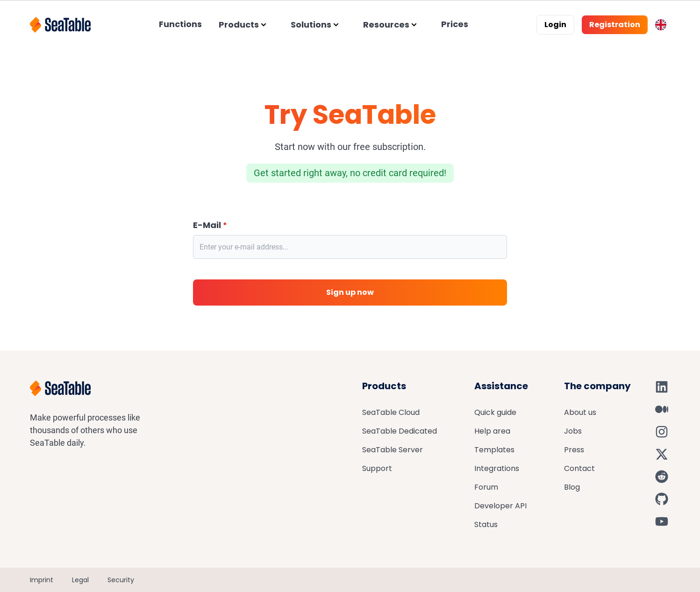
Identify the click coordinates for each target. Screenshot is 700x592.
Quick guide (495, 412)
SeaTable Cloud (391, 412)
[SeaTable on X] (662, 454)
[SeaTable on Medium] (662, 409)
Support (377, 468)
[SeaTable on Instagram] (662, 432)
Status (486, 524)
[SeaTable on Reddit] (662, 477)
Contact (579, 468)
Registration (615, 25)
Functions (180, 24)
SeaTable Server (393, 450)
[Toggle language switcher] (661, 25)
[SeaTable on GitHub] (662, 499)
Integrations (497, 468)
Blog (572, 487)
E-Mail (210, 225)
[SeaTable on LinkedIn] (662, 387)
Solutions (311, 25)
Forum (486, 487)
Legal (80, 580)
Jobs (573, 431)
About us (580, 412)
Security (121, 580)
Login (555, 25)
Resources (386, 25)
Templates (494, 450)
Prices (455, 24)
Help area (492, 431)
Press (574, 450)
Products (239, 25)
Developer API (500, 506)
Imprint (42, 580)
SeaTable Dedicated (400, 431)
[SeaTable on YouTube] (662, 521)
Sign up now (350, 292)
